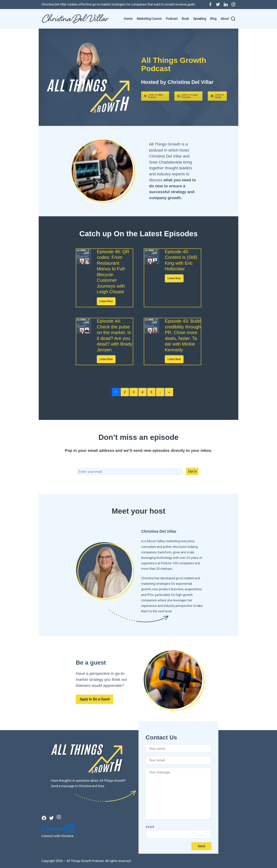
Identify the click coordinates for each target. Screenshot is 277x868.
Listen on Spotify (217, 96)
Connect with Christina (57, 836)
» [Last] (169, 392)
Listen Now (106, 301)
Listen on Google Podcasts (188, 96)
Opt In (192, 471)
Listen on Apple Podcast (154, 96)
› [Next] (160, 392)
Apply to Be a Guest (95, 699)
